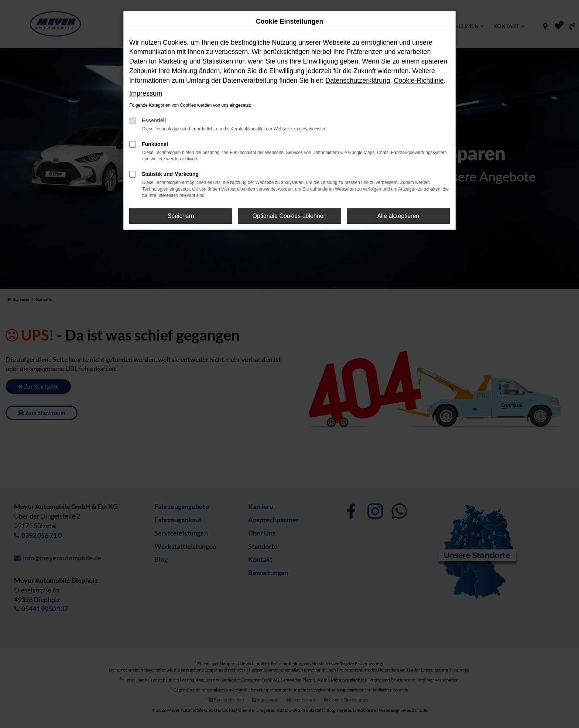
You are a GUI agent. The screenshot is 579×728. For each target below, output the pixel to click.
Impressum (146, 93)
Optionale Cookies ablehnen (289, 216)
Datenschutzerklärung (358, 81)
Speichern (181, 216)
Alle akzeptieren (398, 216)
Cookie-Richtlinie (419, 81)
